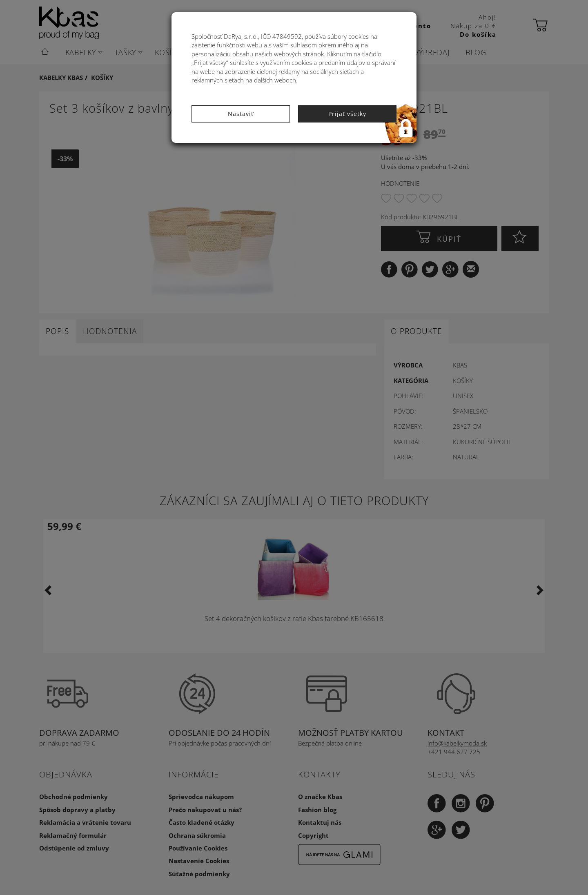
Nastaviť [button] (241, 114)
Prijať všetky (347, 114)
